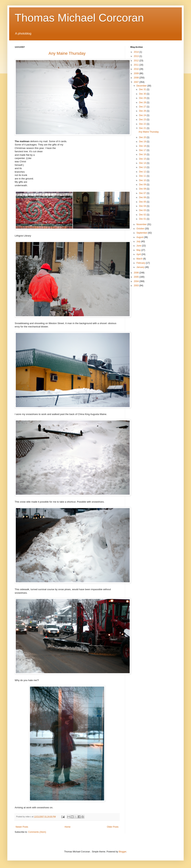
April (139, 254)
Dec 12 (143, 172)
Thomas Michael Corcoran (79, 18)
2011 (137, 65)
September (142, 233)
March (140, 259)
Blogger (123, 852)
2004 (137, 281)
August (140, 237)
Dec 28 (143, 102)
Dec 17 (143, 150)
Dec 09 (143, 185)
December (142, 86)
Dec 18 (143, 146)
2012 (137, 61)
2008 (137, 78)
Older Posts (113, 827)
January (141, 267)
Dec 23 (143, 120)
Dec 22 (143, 124)
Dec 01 (143, 219)
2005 (137, 277)
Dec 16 (143, 154)
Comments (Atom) (37, 832)
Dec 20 (143, 137)
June (139, 246)
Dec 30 (143, 94)
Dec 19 (143, 142)
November (142, 224)
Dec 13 (143, 167)
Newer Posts (22, 827)
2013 (137, 56)
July (139, 241)
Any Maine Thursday (149, 132)
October (141, 229)
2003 (137, 286)
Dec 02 (143, 215)
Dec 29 (143, 98)
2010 (137, 69)
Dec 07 (143, 193)
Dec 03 (143, 210)
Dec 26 (143, 111)
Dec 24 (143, 115)
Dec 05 (143, 202)
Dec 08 (143, 189)
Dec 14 (143, 163)
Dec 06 (143, 197)
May (139, 250)
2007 (137, 82)
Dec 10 (143, 180)
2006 (137, 273)
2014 (137, 52)
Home (68, 827)
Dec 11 (143, 176)
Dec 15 (143, 159)
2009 (137, 73)
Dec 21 (143, 128)
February (141, 263)
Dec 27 (143, 107)
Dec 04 (143, 206)
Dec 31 (143, 89)
